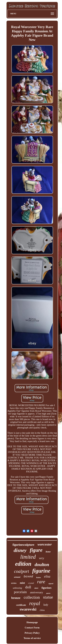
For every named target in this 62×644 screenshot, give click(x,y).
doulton (42, 565)
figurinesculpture (23, 545)
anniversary (36, 592)
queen (48, 593)
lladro (39, 577)
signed (51, 583)
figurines (46, 588)
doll (28, 587)
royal (35, 603)
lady (46, 605)
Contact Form (32, 628)
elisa (47, 576)
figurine (41, 571)
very (41, 558)
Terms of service (32, 638)
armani (17, 577)
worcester (45, 544)
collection (32, 597)
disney (20, 550)
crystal (31, 583)
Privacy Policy (32, 633)
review (14, 583)
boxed (28, 577)
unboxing (17, 588)
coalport (22, 571)
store (36, 588)
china (42, 610)
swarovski (28, 609)
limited (28, 557)
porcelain (20, 592)
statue (48, 597)
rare (41, 582)
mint (22, 583)
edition (23, 564)
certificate (21, 605)
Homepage (32, 622)
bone (48, 552)
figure (36, 550)
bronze (16, 598)
